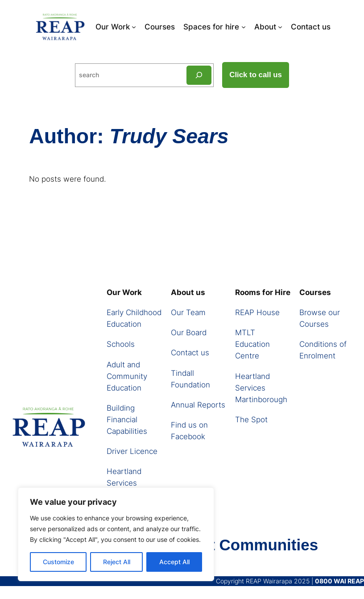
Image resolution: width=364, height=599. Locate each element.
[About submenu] (280, 27)
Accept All (174, 562)
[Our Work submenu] (134, 27)
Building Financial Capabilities (127, 420)
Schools (121, 344)
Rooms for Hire (263, 292)
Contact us (190, 353)
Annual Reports (198, 405)
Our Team (188, 312)
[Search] (199, 75)
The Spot (251, 420)
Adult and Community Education (127, 376)
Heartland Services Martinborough (133, 483)
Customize (58, 562)
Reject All (117, 562)
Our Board (189, 333)
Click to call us (256, 75)
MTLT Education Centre (252, 344)
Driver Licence (132, 451)
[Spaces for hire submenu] (244, 27)
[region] (116, 534)
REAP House (257, 312)
